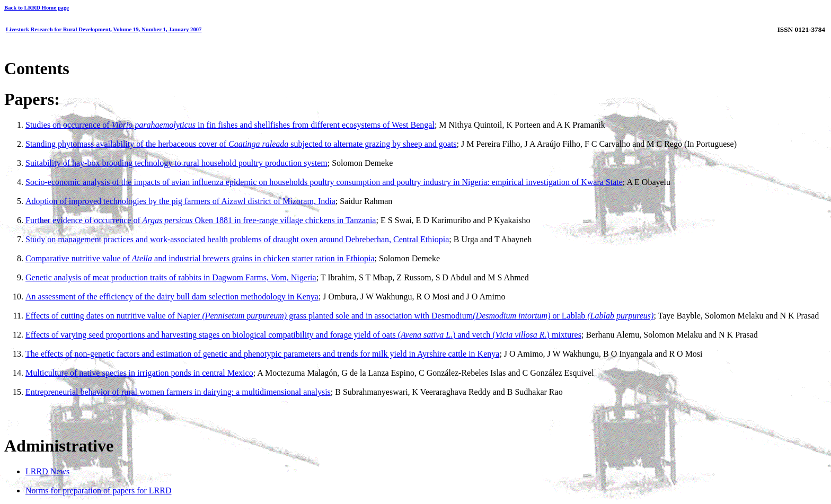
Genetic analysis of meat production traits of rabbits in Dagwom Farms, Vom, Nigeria (171, 277)
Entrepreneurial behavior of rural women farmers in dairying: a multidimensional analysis (178, 392)
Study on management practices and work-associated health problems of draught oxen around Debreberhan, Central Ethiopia (237, 239)
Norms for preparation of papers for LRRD (98, 490)
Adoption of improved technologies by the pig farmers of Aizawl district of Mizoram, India (180, 201)
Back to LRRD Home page (37, 7)
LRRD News (47, 471)
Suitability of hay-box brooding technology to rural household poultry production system (176, 163)
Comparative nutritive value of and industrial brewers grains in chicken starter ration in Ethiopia (200, 258)
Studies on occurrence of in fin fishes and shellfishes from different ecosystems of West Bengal (230, 125)
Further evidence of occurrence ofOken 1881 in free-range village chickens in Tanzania (201, 220)
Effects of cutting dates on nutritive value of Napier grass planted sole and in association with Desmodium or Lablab (339, 316)
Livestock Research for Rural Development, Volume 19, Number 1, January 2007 (104, 29)
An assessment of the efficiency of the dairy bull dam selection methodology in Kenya (172, 297)
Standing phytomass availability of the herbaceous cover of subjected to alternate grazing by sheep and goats (241, 144)
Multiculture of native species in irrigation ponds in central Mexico (139, 373)
